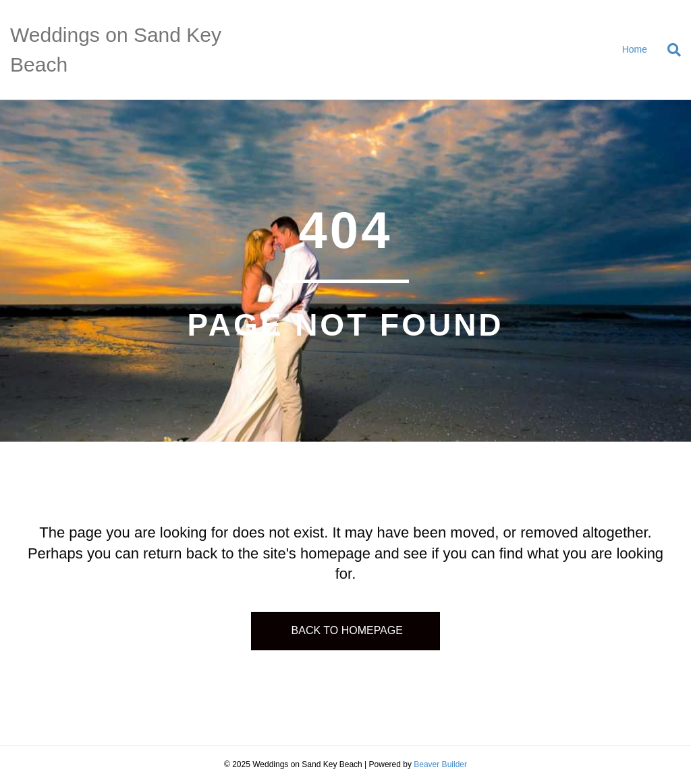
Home (635, 49)
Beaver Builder (440, 764)
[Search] (669, 50)
